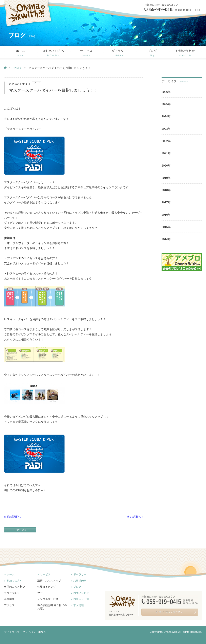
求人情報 (79, 605)
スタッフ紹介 (12, 593)
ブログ (18, 68)
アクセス (9, 605)
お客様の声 (80, 581)
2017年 (166, 202)
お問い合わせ (81, 593)
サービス (45, 574)
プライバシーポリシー (36, 632)
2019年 (166, 178)
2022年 (166, 141)
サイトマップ (12, 632)
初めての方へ (15, 581)
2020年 (166, 166)
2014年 (166, 239)
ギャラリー (80, 574)
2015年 (166, 227)
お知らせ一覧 (81, 599)
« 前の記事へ (12, 517)
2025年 (166, 104)
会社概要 (9, 599)
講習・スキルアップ (49, 581)
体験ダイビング (47, 587)
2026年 (166, 92)
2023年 (166, 129)
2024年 (166, 116)
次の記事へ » (135, 517)
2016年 (166, 215)
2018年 (166, 190)
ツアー (41, 593)
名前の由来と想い (15, 587)
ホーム (11, 574)
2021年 (166, 153)
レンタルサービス (48, 599)
